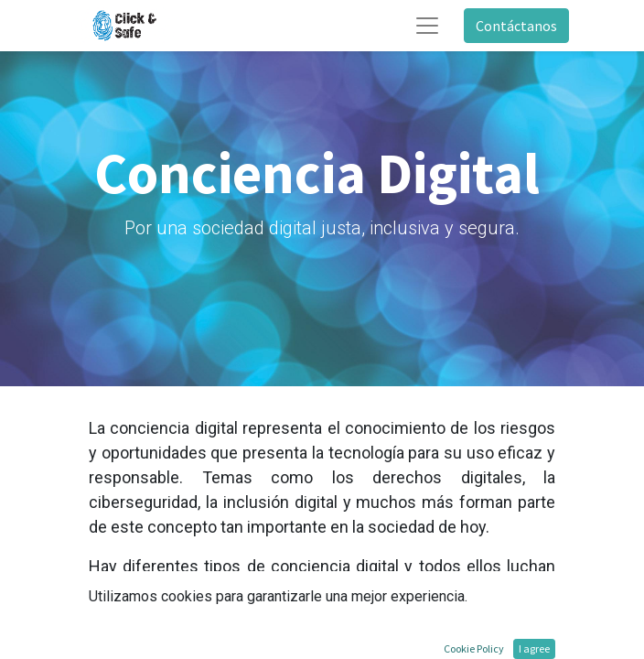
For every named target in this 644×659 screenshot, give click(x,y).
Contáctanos (516, 26)
